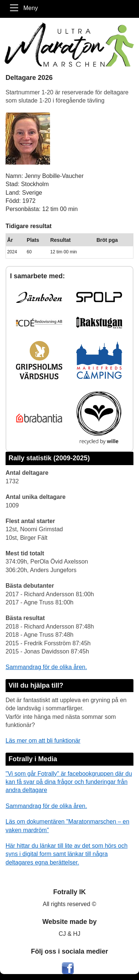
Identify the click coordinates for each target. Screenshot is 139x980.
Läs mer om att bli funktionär (43, 741)
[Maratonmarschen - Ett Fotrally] (69, 44)
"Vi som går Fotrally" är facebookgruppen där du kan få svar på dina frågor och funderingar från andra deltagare (69, 782)
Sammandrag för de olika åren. (46, 667)
